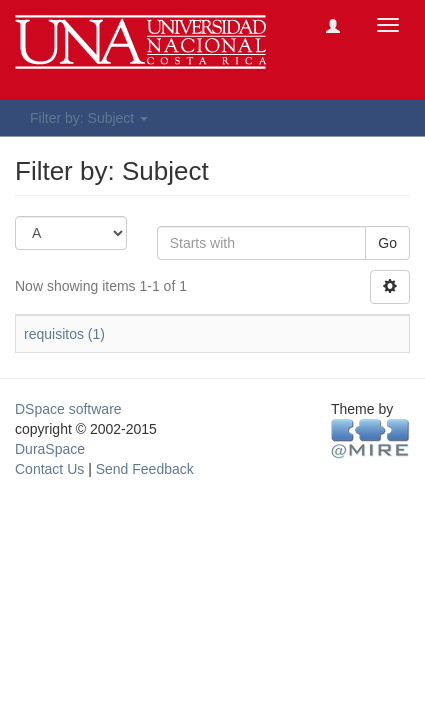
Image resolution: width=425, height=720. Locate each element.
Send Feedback (145, 469)
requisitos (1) (64, 334)
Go (387, 243)
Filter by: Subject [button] (89, 118)
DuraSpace (50, 449)
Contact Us (49, 469)
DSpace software (68, 409)
